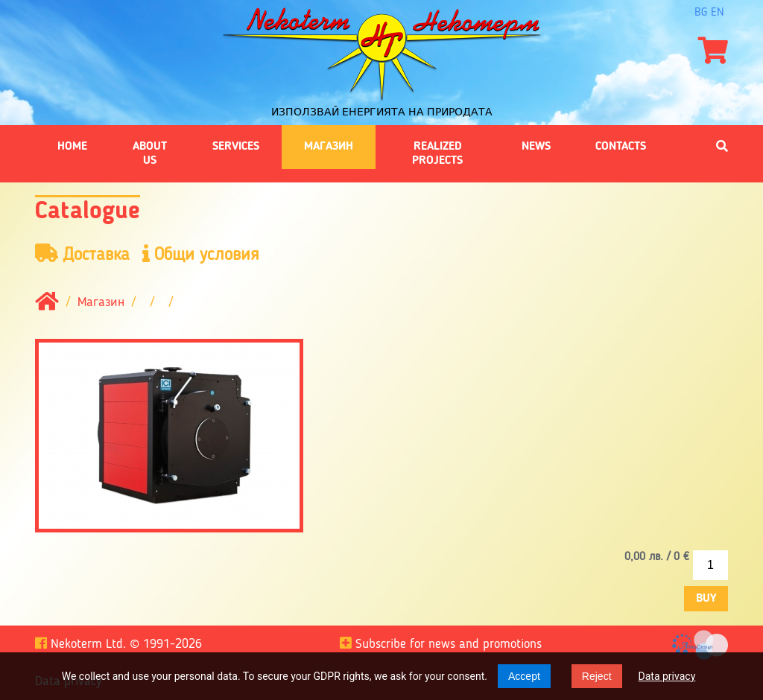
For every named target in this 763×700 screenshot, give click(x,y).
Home (72, 147)
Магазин (329, 147)
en (718, 13)
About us (150, 153)
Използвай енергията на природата (382, 112)
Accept (524, 676)
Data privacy (667, 676)
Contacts (621, 147)
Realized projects (437, 153)
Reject (597, 676)
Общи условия (201, 254)
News (536, 147)
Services (236, 147)
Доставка (82, 254)
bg (701, 13)
